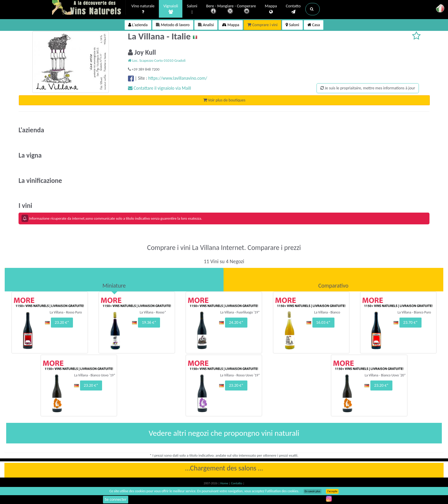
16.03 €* (323, 322)
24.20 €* (236, 322)
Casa (314, 25)
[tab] (114, 280)
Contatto (293, 9)
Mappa (271, 9)
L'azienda (138, 25)
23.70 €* (410, 322)
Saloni (192, 9)
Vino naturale (143, 9)
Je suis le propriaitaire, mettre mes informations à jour (368, 88)
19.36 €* (149, 322)
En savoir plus (313, 491)
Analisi (206, 25)
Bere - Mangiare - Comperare (231, 10)
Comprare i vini (262, 25)
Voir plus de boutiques (224, 100)
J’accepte (332, 491)
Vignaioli (171, 9)
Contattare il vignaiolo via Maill (160, 88)
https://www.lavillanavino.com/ (178, 78)
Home (225, 483)
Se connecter (116, 499)
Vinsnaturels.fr (89, 8)
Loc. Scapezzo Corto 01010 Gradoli (157, 60)
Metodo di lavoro (173, 25)
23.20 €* (62, 322)
